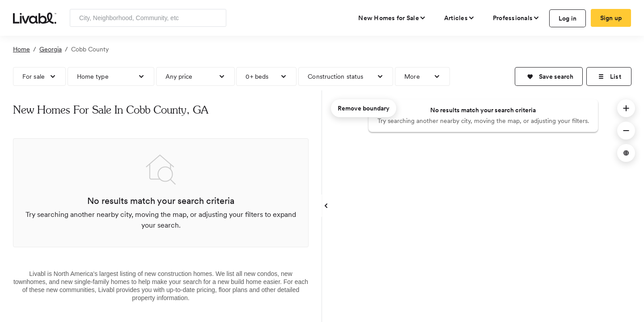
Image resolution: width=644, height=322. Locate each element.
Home (21, 49)
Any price (179, 76)
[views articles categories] (460, 18)
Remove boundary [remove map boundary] (364, 108)
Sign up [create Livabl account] (611, 18)
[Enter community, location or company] (148, 18)
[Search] (216, 18)
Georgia (51, 49)
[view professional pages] (516, 18)
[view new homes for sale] (392, 18)
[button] (549, 76)
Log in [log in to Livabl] (568, 18)
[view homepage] (35, 17)
